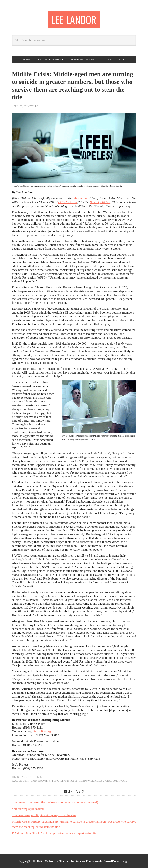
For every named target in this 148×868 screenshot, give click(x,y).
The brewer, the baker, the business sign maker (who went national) (55, 802)
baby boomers (41, 781)
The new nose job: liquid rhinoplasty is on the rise (44, 815)
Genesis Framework (88, 861)
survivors (120, 781)
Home (26, 60)
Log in (126, 861)
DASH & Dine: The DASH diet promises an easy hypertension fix (54, 833)
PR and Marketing (82, 60)
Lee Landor (74, 19)
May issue (80, 198)
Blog (122, 60)
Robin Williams (89, 781)
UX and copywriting (50, 60)
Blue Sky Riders (100, 202)
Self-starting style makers (28, 809)
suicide (106, 781)
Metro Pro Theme (57, 861)
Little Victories (68, 202)
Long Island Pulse (65, 781)
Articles (107, 60)
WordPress (112, 861)
